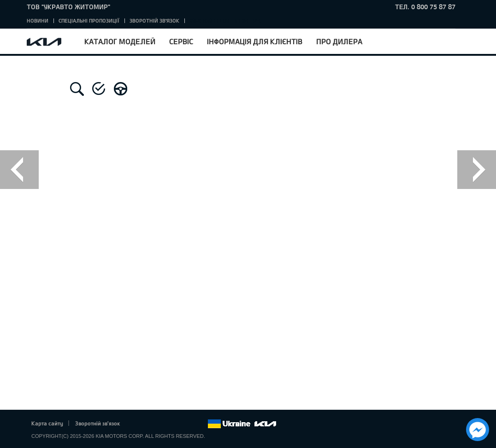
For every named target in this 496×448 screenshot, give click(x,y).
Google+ (162, 424)
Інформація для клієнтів (255, 41)
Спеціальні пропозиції (89, 21)
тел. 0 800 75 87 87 (425, 7)
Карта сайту (47, 423)
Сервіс (181, 41)
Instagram (188, 424)
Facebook (137, 424)
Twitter (149, 424)
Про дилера (339, 41)
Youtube (175, 424)
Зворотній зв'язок (154, 21)
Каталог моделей (120, 41)
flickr (201, 424)
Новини (38, 21)
